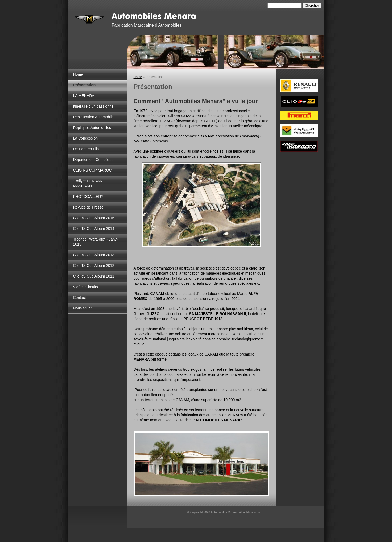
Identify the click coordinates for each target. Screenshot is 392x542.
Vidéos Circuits (86, 287)
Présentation (84, 85)
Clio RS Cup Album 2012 (94, 266)
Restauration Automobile (94, 117)
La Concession (86, 138)
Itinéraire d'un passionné (93, 106)
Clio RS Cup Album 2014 (94, 229)
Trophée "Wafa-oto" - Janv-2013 (96, 242)
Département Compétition (94, 160)
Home (78, 74)
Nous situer (83, 308)
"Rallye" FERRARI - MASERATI (90, 183)
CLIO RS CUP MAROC (92, 170)
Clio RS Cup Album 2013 (94, 255)
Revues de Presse (88, 207)
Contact (80, 298)
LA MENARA (84, 96)
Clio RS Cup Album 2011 (94, 276)
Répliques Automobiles (92, 128)
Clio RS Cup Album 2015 (94, 218)
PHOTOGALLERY (88, 197)
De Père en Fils (86, 149)
